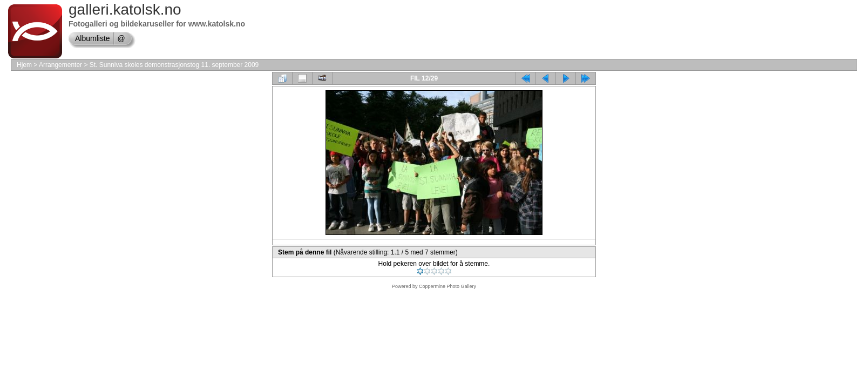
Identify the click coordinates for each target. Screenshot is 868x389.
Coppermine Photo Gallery (447, 286)
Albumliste (93, 38)
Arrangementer (60, 65)
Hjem (24, 65)
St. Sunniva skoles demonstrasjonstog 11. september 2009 (174, 65)
